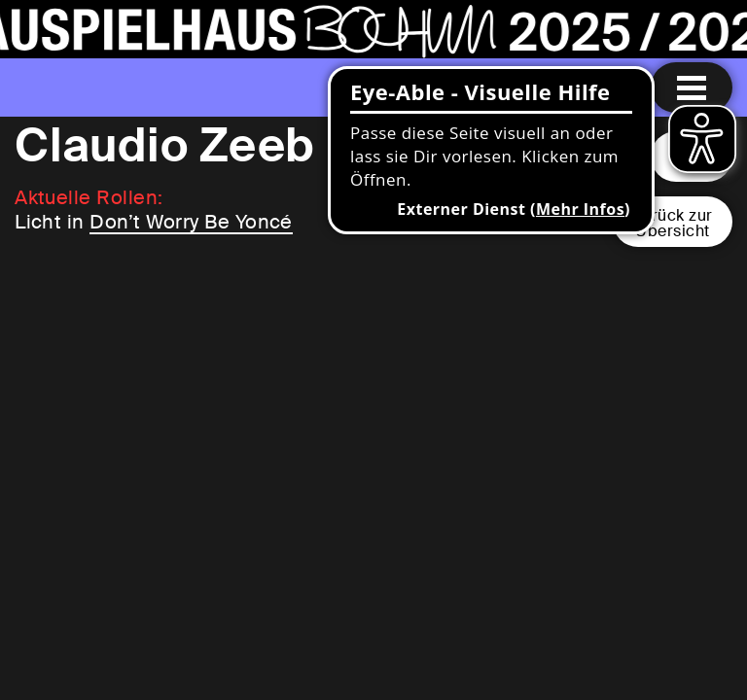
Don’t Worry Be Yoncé (191, 222)
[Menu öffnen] (692, 87)
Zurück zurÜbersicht (673, 223)
